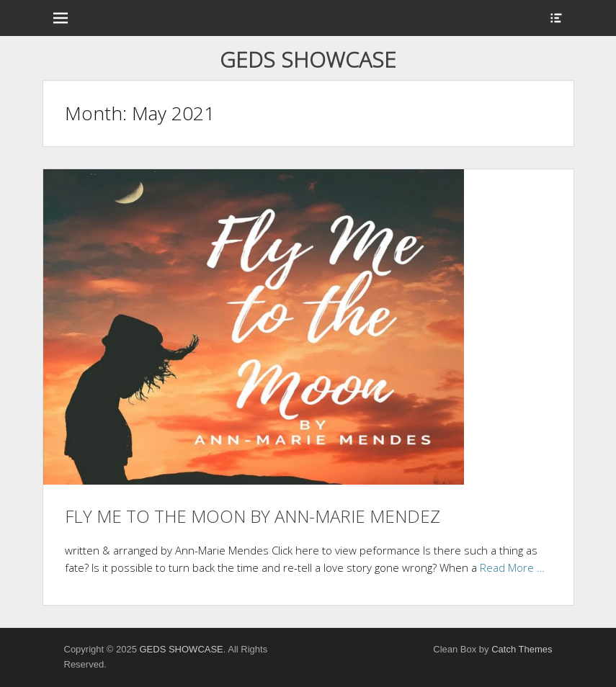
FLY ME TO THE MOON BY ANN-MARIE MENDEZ (253, 516)
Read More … (512, 567)
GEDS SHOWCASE (308, 59)
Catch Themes (522, 649)
